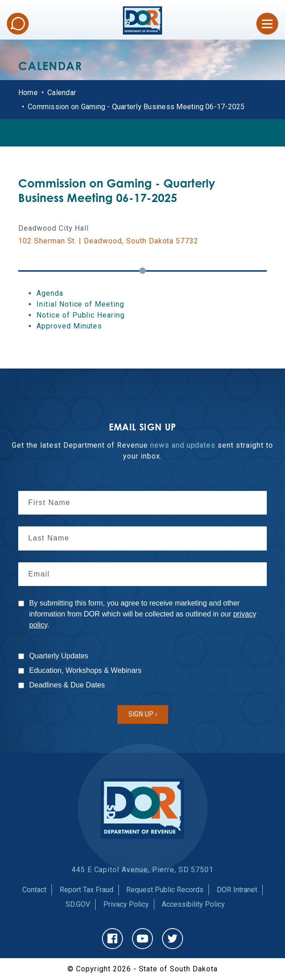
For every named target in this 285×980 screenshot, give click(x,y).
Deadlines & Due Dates (67, 685)
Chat (18, 24)
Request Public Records (165, 890)
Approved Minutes (69, 326)
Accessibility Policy (193, 904)
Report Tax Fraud (87, 890)
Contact (34, 890)
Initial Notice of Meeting (80, 304)
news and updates (183, 445)
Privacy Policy (126, 904)
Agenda (50, 293)
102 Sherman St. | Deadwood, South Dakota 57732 (108, 241)
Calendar (62, 93)
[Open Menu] (267, 24)
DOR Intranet (237, 890)
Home (28, 93)
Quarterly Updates (59, 656)
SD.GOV (78, 904)
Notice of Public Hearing (81, 315)
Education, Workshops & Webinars (85, 670)
